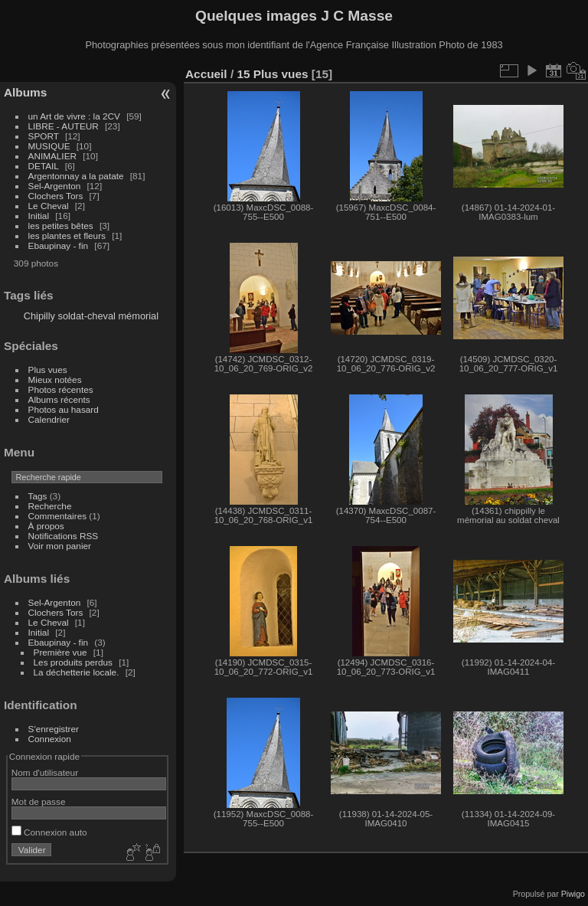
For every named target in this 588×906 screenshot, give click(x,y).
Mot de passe (39, 801)
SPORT (44, 136)
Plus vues (48, 370)
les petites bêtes (61, 226)
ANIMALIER (52, 156)
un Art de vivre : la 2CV (74, 116)
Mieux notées (55, 379)
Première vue (60, 652)
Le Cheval (50, 206)
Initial (39, 216)
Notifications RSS (64, 536)
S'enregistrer (54, 729)
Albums (25, 92)
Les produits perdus (73, 662)
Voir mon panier (60, 546)
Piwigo (573, 894)
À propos (46, 526)
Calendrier (49, 419)
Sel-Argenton (55, 186)
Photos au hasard (64, 409)
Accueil (206, 74)
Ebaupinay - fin (59, 245)
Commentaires (58, 516)
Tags (38, 496)
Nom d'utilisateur (45, 772)
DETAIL (44, 166)
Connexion (50, 739)
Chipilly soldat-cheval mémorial (91, 316)
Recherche (50, 506)
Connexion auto (49, 832)
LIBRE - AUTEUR (64, 126)
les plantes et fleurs (67, 235)
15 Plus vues (272, 74)
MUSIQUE (49, 146)
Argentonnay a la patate (76, 176)
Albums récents (59, 399)
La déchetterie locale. (77, 672)
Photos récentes (61, 389)
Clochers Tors (56, 196)
